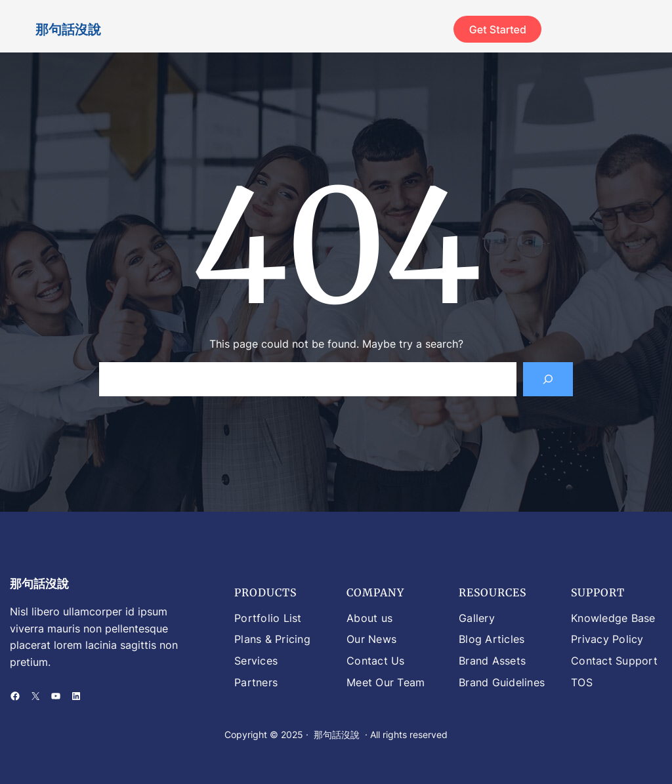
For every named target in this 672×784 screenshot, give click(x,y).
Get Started (498, 30)
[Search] (548, 379)
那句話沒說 (68, 29)
